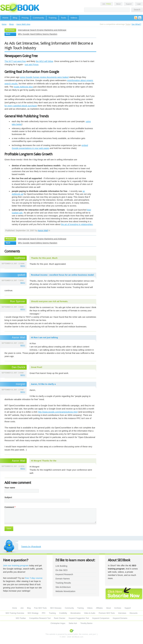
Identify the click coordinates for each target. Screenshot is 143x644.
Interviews (122, 613)
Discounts (134, 613)
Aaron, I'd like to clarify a (43, 384)
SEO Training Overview (15, 613)
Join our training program (16, 566)
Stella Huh (73, 623)
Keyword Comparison (101, 618)
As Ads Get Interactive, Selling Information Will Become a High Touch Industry (49, 46)
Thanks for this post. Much (44, 258)
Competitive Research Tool (40, 618)
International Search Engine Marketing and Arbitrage (42, 30)
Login (139, 4)
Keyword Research (64, 574)
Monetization (76, 613)
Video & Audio (90, 613)
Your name (10, 488)
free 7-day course (34, 578)
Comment (10, 507)
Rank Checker (60, 618)
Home (5, 18)
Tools (63, 18)
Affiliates (99, 608)
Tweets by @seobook (31, 547)
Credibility (63, 613)
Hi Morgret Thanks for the (44, 461)
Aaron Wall (43, 230)
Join (107, 4)
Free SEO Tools (40, 608)
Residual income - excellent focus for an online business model (62, 275)
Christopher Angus (58, 623)
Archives (118, 608)
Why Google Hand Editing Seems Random (38, 34)
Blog (15, 18)
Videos (74, 18)
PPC (44, 613)
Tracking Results (63, 583)
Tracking (52, 613)
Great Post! (37, 367)
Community (38, 18)
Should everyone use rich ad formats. (50, 301)
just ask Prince (32, 65)
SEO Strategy (33, 613)
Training (52, 18)
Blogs (12, 24)
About (118, 4)
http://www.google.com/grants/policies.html (58, 412)
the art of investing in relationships (77, 224)
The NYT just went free (15, 61)
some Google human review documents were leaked (44, 77)
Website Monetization (65, 591)
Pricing (25, 18)
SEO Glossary (56, 608)
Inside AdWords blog (23, 87)
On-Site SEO (61, 570)
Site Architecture (63, 587)
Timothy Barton (86, 623)
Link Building (61, 566)
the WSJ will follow (44, 61)
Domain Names (63, 579)
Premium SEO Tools (107, 613)
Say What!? (136, 24)
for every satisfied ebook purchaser (21, 106)
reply (23, 266)
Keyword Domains (120, 618)
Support (129, 4)
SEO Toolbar (21, 618)
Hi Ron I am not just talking (44, 338)
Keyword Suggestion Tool (79, 618)
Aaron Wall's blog (23, 24)
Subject (8, 497)
